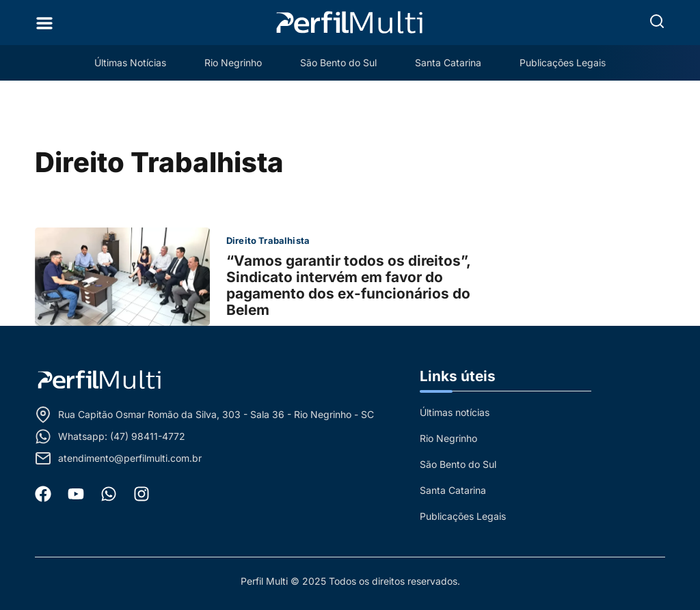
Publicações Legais (563, 63)
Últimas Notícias (130, 63)
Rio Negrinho (233, 63)
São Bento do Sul (338, 63)
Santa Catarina (448, 63)
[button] (657, 21)
